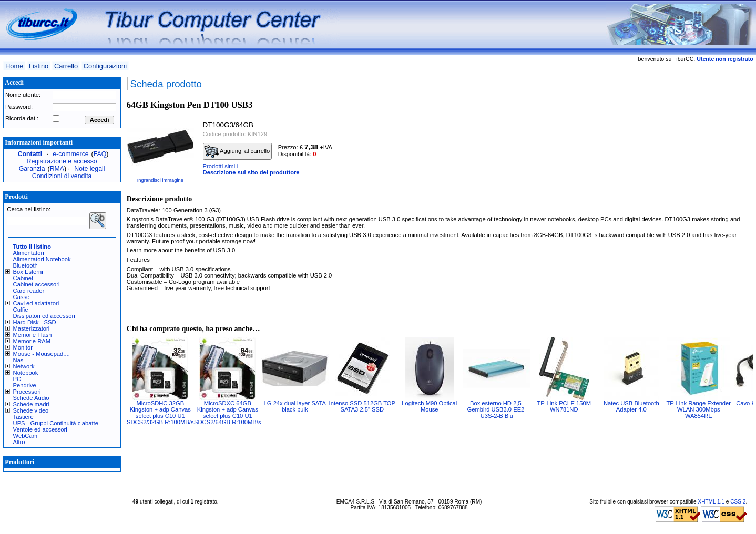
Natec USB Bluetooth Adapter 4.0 (631, 406)
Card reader (29, 291)
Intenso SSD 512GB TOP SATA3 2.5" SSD (362, 406)
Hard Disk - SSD (35, 322)
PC (17, 379)
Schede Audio (31, 398)
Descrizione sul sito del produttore (251, 172)
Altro (19, 442)
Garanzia (32, 169)
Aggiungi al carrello (237, 151)
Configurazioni (105, 66)
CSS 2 (738, 502)
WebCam (25, 436)
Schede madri (31, 404)
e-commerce (70, 154)
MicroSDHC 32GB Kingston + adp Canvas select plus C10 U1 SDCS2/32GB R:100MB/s (160, 413)
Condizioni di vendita (62, 176)
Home (14, 66)
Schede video (31, 410)
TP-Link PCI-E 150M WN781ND (564, 406)
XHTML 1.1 (711, 502)
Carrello (66, 66)
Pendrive (25, 385)
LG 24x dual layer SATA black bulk (295, 406)
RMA (57, 169)
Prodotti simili (221, 166)
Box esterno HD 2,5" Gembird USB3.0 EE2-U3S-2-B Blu (497, 409)
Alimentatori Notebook (42, 259)
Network (24, 366)
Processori (27, 392)
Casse (22, 297)
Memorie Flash (33, 335)
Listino (39, 66)
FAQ (100, 154)
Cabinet (23, 278)
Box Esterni (28, 272)
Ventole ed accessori (40, 429)
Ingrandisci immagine (160, 180)
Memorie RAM (32, 341)
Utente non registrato (725, 59)
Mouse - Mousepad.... (42, 354)
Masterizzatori (32, 328)
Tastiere (23, 417)
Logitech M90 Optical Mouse (429, 406)
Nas (18, 360)
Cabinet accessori (37, 284)
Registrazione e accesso (62, 161)
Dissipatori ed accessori (44, 316)
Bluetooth (25, 265)
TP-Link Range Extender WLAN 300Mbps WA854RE (699, 409)
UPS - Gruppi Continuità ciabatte (56, 423)
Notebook (26, 373)
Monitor (23, 347)
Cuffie (21, 310)
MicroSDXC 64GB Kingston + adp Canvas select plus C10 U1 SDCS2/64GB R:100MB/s (227, 413)
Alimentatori (29, 253)
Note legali (89, 169)
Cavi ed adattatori (36, 303)
